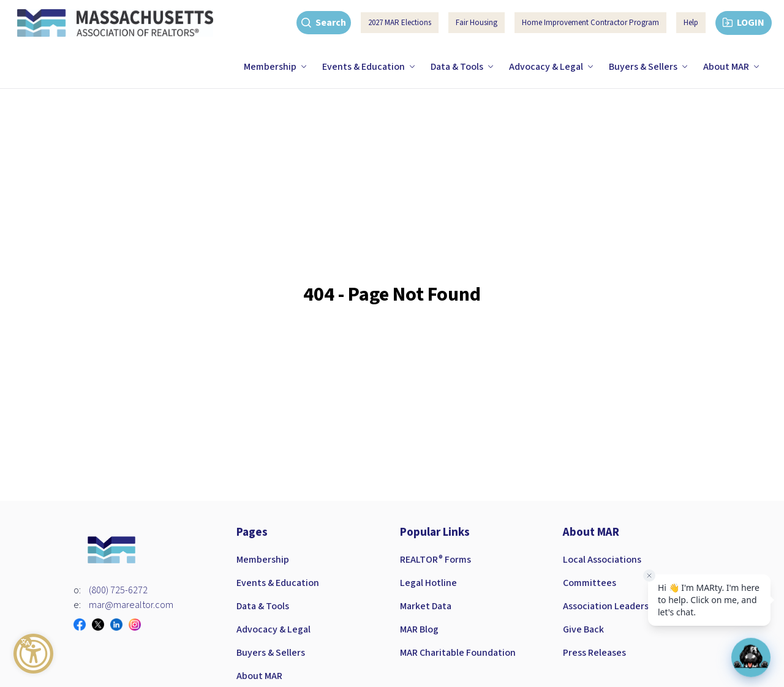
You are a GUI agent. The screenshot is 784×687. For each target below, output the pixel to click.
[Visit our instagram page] (138, 625)
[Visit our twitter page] (101, 625)
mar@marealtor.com (131, 605)
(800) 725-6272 (118, 590)
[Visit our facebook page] (83, 625)
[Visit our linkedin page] (119, 625)
